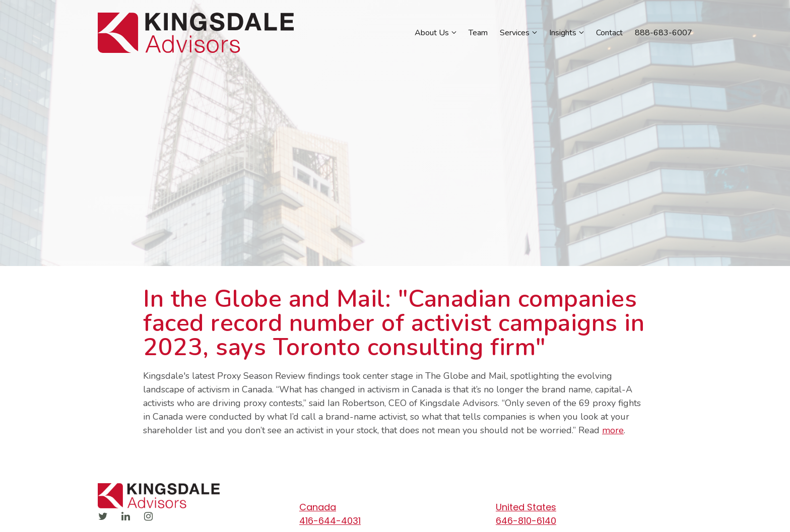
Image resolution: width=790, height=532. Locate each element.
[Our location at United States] (589, 507)
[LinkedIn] (125, 516)
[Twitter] (103, 516)
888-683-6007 (664, 33)
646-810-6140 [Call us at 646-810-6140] (526, 521)
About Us (432, 33)
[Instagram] (148, 516)
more (613, 430)
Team (478, 33)
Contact (609, 33)
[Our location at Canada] (392, 507)
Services (515, 33)
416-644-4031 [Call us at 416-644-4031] (330, 521)
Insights (563, 33)
